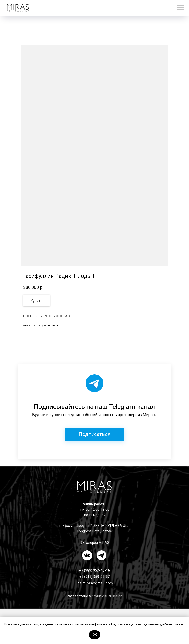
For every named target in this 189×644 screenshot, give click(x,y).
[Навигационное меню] (181, 8)
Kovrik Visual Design (107, 596)
